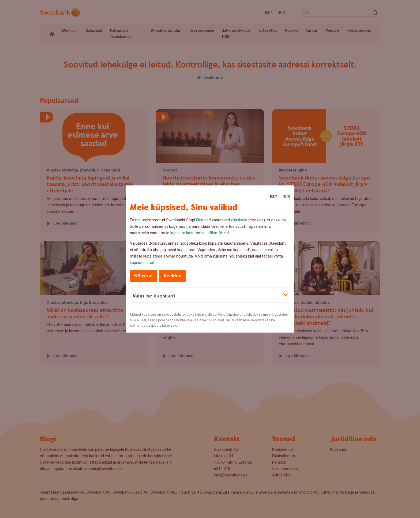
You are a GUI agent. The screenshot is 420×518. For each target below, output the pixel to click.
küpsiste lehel (142, 263)
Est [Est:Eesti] (274, 197)
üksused (203, 220)
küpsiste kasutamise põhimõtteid (200, 233)
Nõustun (143, 276)
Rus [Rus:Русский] (286, 197)
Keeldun (172, 276)
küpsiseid (239, 220)
